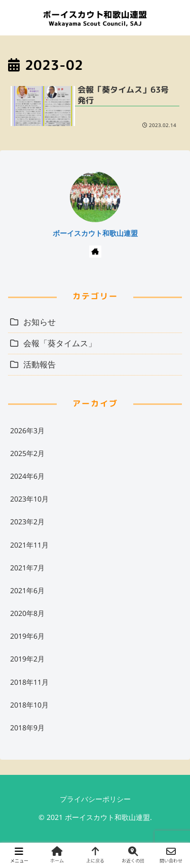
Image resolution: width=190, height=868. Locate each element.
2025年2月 (27, 453)
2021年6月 (27, 590)
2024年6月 (27, 476)
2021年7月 (27, 568)
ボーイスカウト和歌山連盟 (95, 233)
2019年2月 (27, 659)
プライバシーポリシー (95, 799)
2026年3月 (27, 430)
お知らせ (40, 322)
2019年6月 (27, 636)
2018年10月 (29, 705)
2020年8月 (27, 613)
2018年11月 (29, 682)
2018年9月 (27, 728)
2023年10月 (29, 499)
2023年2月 (27, 522)
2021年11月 (29, 545)
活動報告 (40, 364)
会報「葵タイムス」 (60, 343)
